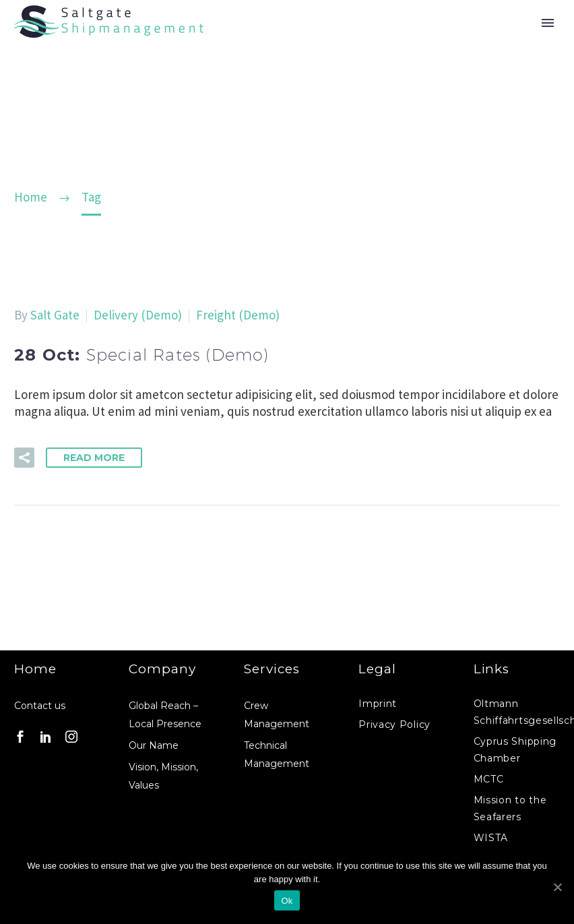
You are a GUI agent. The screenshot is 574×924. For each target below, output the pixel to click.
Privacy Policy (394, 725)
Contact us (40, 706)
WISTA (491, 838)
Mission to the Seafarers (510, 808)
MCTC (489, 779)
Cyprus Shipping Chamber (515, 750)
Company (162, 669)
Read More (94, 458)
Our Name (154, 745)
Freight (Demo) (238, 315)
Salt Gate (55, 315)
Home (35, 669)
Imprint (378, 704)
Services (272, 669)
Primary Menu (548, 23)
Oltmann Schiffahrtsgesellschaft (517, 712)
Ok (287, 901)
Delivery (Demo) (138, 315)
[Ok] (557, 887)
